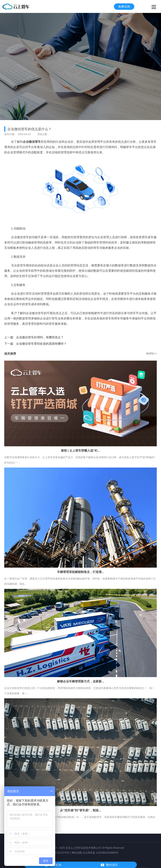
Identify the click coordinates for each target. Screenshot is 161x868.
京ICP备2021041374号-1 (57, 853)
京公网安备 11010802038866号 (100, 853)
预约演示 (112, 865)
